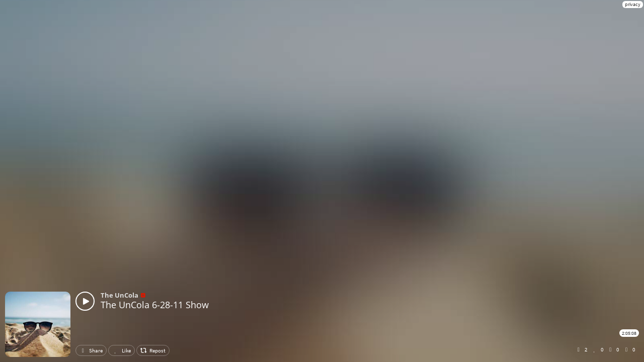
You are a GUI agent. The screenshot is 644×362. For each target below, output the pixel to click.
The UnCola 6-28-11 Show (155, 305)
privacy (633, 4)
